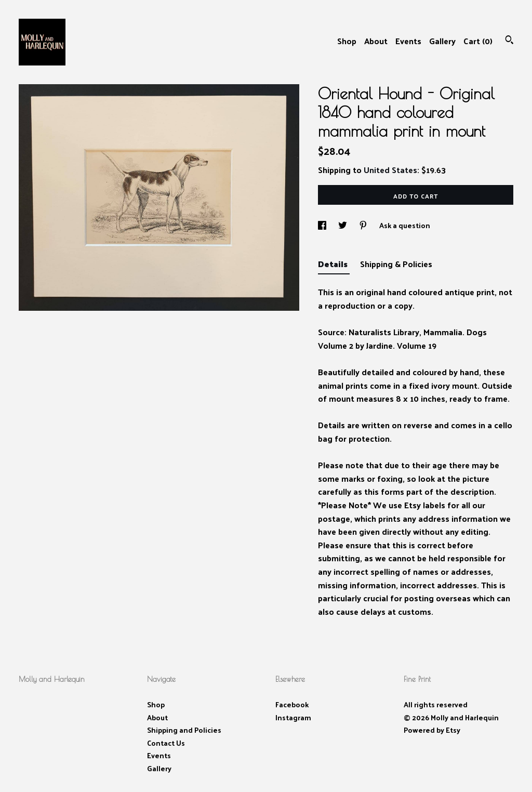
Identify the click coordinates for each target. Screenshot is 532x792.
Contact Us (166, 743)
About (376, 41)
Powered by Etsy (432, 730)
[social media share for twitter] (343, 225)
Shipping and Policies (184, 730)
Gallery (442, 41)
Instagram (293, 717)
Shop (347, 41)
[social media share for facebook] (323, 225)
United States (390, 170)
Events (408, 41)
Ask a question (405, 225)
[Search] (509, 41)
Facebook (292, 704)
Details (334, 264)
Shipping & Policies (396, 264)
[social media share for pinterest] (364, 225)
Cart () (478, 41)
